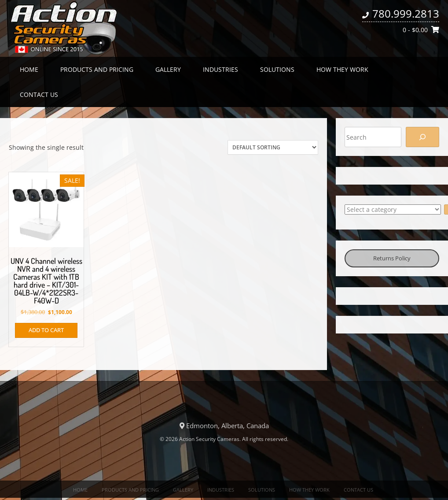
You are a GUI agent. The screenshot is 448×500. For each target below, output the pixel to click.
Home (29, 69)
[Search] (422, 137)
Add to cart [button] (46, 330)
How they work (342, 69)
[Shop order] (273, 147)
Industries (220, 69)
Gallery (168, 69)
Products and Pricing (97, 69)
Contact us (39, 94)
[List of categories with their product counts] (393, 209)
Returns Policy (392, 258)
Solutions (277, 69)
